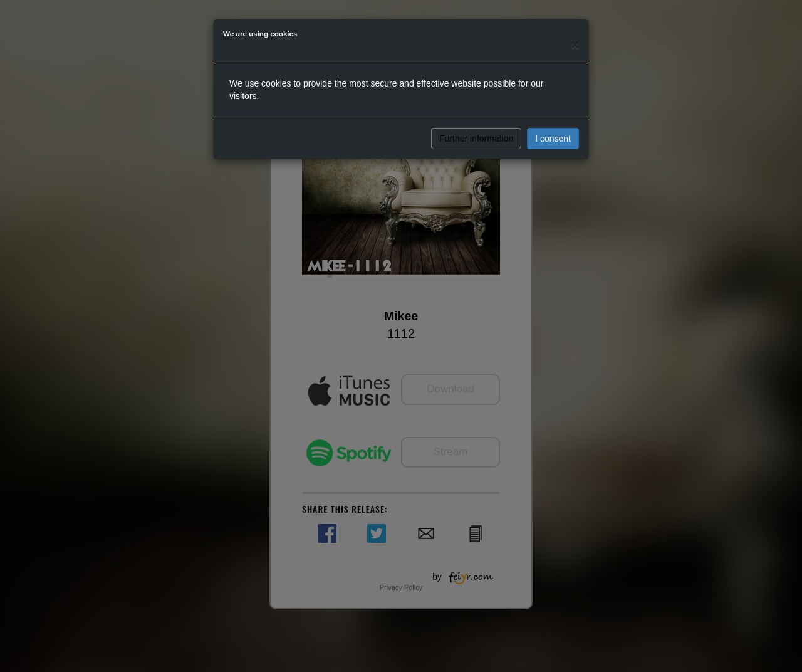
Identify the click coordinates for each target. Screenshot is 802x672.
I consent (553, 139)
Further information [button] (476, 139)
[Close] (575, 45)
